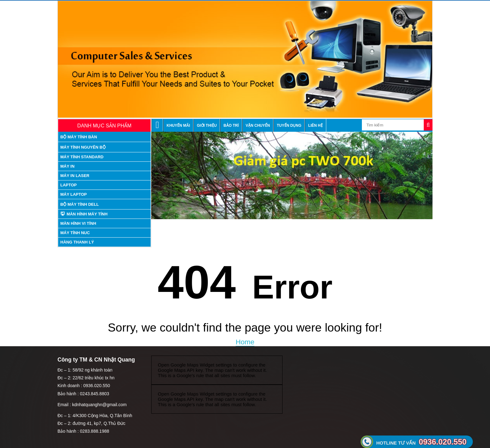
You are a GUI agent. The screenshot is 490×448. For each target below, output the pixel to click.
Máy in (67, 166)
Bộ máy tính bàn (79, 137)
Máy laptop (74, 194)
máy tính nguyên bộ (83, 147)
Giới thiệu (207, 126)
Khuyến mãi (178, 126)
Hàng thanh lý (77, 242)
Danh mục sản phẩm (104, 126)
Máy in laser (75, 176)
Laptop (69, 185)
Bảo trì (231, 126)
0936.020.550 (421, 442)
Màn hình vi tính (78, 223)
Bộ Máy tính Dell (80, 204)
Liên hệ (315, 126)
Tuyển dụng (289, 126)
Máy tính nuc (75, 233)
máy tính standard (82, 157)
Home (245, 342)
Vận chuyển (258, 126)
